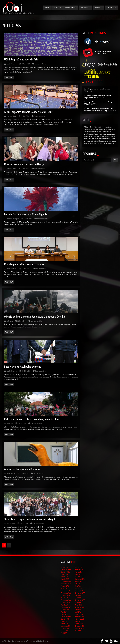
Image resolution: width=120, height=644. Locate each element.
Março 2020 (78, 605)
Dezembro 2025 (66, 570)
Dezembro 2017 (66, 626)
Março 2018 (65, 624)
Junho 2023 (79, 595)
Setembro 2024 (66, 584)
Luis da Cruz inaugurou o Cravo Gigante (26, 214)
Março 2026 (78, 567)
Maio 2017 (78, 631)
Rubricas (99, 8)
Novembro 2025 (80, 570)
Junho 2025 (79, 572)
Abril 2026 (64, 567)
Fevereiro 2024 (66, 591)
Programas (86, 8)
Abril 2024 (64, 588)
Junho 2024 (65, 586)
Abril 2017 (64, 633)
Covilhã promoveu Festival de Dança (24, 164)
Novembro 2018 (80, 617)
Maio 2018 (64, 621)
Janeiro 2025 (65, 579)
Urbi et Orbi (94, 82)
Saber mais (9, 77)
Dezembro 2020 (66, 600)
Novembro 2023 (80, 593)
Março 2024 (78, 588)
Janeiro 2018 (79, 624)
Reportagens (71, 8)
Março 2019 (65, 614)
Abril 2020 (64, 605)
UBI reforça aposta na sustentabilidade (97, 89)
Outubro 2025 (66, 572)
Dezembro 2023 (66, 593)
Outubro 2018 (65, 619)
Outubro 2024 (79, 581)
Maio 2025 (64, 574)
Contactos (111, 8)
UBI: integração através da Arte (21, 59)
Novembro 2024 (66, 581)
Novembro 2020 (80, 600)
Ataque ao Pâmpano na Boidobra (22, 469)
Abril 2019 (78, 612)
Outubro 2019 (65, 610)
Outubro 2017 (65, 628)
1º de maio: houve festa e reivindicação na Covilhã (31, 419)
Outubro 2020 (66, 602)
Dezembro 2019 (66, 607)
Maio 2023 (64, 598)
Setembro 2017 (79, 628)
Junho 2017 (65, 631)
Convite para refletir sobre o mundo (24, 264)
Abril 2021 (78, 598)
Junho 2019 (78, 610)
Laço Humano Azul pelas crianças (23, 366)
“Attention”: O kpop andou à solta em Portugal (30, 519)
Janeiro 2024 (79, 591)
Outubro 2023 (66, 595)
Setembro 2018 (79, 619)
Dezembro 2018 (66, 617)
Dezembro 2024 (80, 579)
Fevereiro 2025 (79, 577)
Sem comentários (40, 64)
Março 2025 (65, 577)
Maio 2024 (78, 586)
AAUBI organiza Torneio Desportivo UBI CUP (28, 112)
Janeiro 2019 (79, 614)
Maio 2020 (78, 602)
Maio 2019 (64, 612)
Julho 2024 (78, 584)
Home (47, 8)
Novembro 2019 (80, 607)
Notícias (57, 8)
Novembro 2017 (80, 626)
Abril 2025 (78, 574)
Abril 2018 (78, 621)
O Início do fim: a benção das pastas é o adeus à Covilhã (35, 316)
